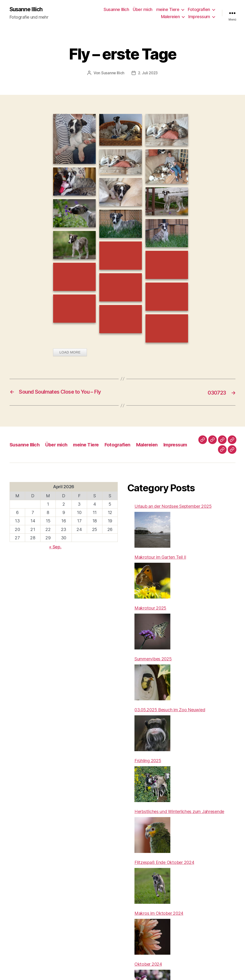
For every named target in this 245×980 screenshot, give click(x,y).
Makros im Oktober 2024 (159, 913)
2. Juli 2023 (148, 73)
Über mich (143, 10)
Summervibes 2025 (153, 659)
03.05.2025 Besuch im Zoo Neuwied (170, 710)
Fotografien (199, 10)
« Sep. (55, 547)
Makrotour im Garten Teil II (160, 557)
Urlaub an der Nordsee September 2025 (173, 506)
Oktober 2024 (148, 964)
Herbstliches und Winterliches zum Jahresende (179, 811)
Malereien (170, 17)
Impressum (199, 17)
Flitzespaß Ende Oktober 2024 (164, 862)
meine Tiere (168, 10)
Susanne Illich (27, 10)
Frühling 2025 (148, 761)
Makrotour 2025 (150, 608)
